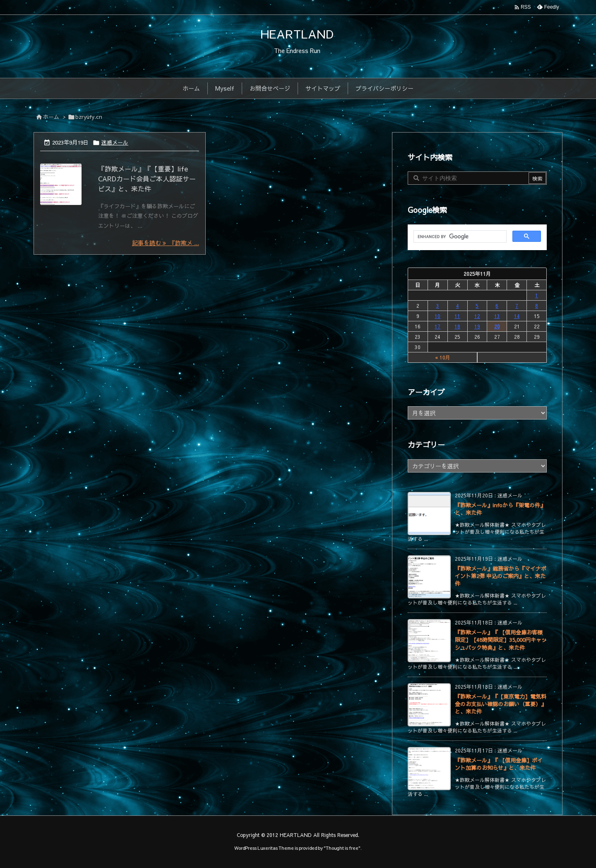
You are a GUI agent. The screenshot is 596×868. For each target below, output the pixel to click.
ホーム (51, 117)
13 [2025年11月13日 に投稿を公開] (497, 316)
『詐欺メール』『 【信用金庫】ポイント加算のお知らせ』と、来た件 (499, 764)
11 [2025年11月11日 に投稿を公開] (457, 316)
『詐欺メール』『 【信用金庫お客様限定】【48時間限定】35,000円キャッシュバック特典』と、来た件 (501, 640)
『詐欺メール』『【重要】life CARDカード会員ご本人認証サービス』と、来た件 (147, 178)
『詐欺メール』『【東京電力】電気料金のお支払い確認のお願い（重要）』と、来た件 (501, 704)
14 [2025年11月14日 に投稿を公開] (517, 316)
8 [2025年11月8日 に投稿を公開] (537, 306)
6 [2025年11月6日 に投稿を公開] (497, 306)
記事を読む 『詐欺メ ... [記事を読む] (166, 243)
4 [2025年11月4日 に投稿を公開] (458, 306)
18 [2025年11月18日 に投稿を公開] (457, 326)
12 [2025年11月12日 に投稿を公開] (477, 316)
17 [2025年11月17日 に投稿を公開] (437, 326)
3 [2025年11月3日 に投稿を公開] (438, 306)
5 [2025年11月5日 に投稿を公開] (477, 306)
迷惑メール (115, 142)
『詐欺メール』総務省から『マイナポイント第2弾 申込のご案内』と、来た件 (501, 576)
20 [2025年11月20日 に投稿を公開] (497, 326)
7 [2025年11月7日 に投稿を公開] (517, 306)
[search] (459, 237)
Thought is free (342, 848)
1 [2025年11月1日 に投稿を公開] (537, 295)
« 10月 (443, 357)
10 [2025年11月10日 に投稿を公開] (437, 316)
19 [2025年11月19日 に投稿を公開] (477, 326)
